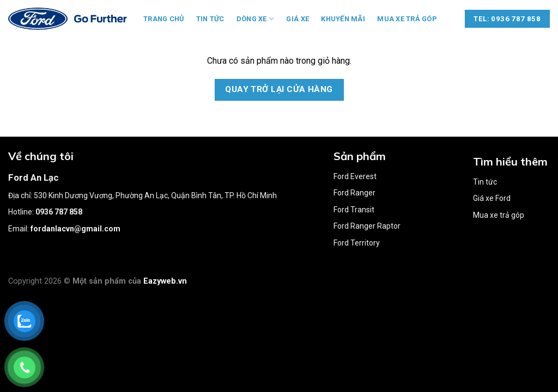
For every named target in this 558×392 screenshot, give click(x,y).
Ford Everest (355, 176)
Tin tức (210, 19)
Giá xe (298, 19)
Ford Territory (357, 243)
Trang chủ (163, 19)
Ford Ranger (354, 193)
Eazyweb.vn (165, 281)
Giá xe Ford (492, 198)
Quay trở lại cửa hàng (279, 89)
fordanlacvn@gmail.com (75, 229)
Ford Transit (354, 210)
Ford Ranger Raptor (367, 226)
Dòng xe (255, 19)
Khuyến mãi (343, 19)
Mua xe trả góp (407, 19)
